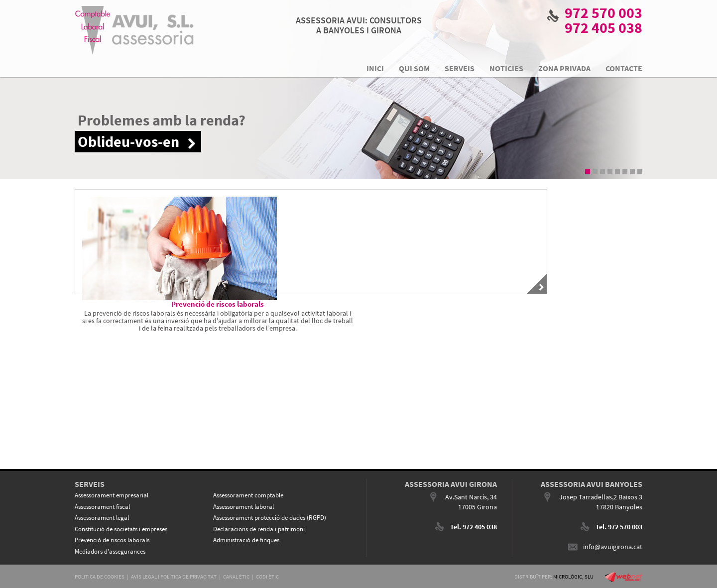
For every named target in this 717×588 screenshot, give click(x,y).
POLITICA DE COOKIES (100, 577)
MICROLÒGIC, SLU (573, 577)
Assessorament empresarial (112, 495)
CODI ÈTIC (267, 577)
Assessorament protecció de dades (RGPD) (270, 518)
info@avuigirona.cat (613, 547)
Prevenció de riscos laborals (112, 540)
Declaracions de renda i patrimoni (259, 529)
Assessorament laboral (243, 507)
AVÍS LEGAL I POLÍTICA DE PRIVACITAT (174, 577)
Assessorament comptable (248, 495)
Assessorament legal (102, 518)
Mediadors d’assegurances (110, 551)
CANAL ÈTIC (236, 577)
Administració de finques (246, 540)
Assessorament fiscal (102, 507)
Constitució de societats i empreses (121, 529)
